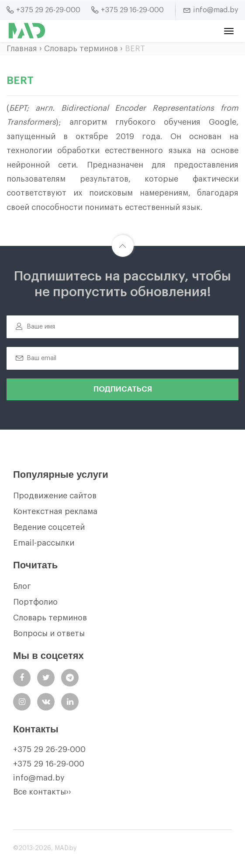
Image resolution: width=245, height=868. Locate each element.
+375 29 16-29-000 (49, 764)
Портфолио (35, 602)
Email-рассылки (44, 543)
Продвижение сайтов (55, 496)
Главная (22, 49)
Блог (22, 586)
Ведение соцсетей (49, 527)
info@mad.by (39, 778)
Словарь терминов (81, 49)
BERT (135, 49)
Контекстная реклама (55, 511)
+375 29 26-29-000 (49, 749)
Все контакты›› (42, 792)
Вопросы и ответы (49, 633)
